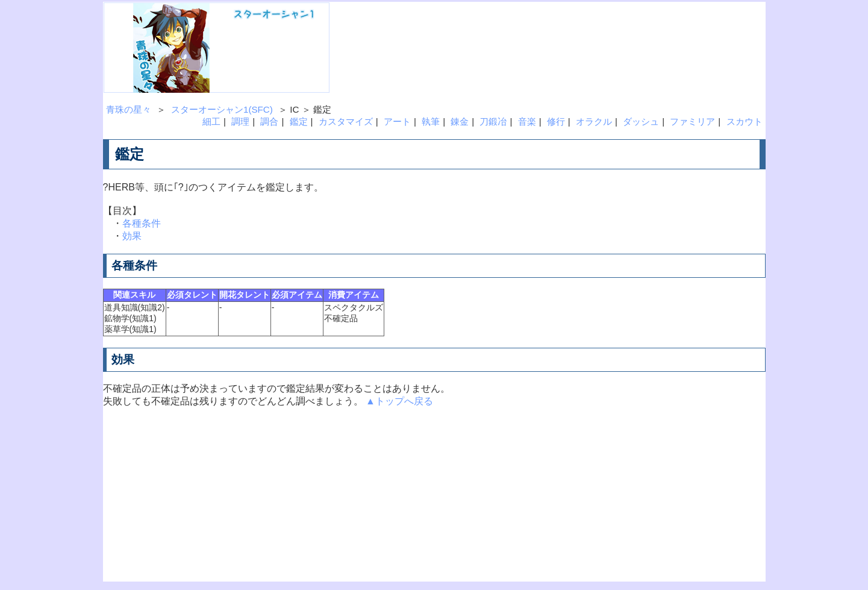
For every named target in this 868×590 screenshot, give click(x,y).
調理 (240, 121)
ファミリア (692, 121)
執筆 (431, 121)
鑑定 (299, 121)
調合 (269, 121)
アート (397, 121)
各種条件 (142, 223)
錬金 (460, 121)
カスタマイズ (346, 121)
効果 (132, 236)
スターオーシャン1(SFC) (222, 109)
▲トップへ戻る (399, 401)
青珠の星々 (129, 109)
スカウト (745, 121)
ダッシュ (641, 121)
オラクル (594, 121)
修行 (556, 121)
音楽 (527, 121)
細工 (211, 121)
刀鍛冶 (493, 121)
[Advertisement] (536, 30)
